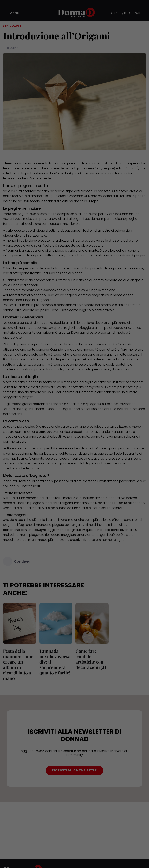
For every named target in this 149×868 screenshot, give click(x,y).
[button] (12, 13)
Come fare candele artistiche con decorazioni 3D (91, 659)
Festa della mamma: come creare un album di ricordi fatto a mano (18, 664)
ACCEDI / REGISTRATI (125, 13)
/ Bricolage (12, 26)
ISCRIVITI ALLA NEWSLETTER (74, 770)
